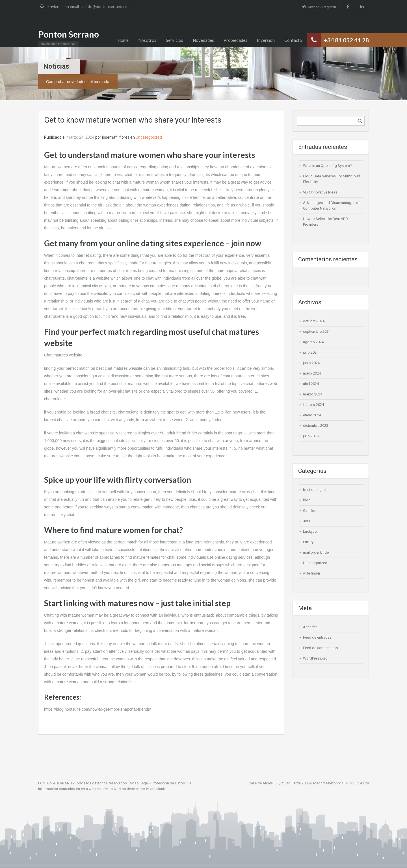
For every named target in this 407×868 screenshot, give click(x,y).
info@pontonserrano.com (108, 6)
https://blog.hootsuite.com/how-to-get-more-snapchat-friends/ (98, 709)
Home (123, 40)
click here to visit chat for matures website (131, 175)
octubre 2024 (314, 321)
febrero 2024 (313, 405)
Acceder (310, 627)
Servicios (175, 40)
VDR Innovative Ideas (320, 192)
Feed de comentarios (320, 648)
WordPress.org (315, 658)
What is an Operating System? (327, 166)
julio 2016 (311, 436)
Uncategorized (149, 137)
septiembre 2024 (317, 331)
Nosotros (147, 40)
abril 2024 (311, 384)
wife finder (312, 573)
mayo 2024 (312, 373)
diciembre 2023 (316, 426)
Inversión (266, 40)
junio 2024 (311, 363)
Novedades (203, 40)
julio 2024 (311, 352)
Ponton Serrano (69, 34)
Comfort (310, 511)
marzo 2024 (313, 394)
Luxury (308, 542)
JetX (307, 521)
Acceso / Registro (319, 7)
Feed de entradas (317, 637)
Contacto (293, 40)
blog (307, 500)
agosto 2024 (313, 342)
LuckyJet (310, 531)
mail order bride (316, 552)
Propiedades (235, 40)
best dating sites (317, 490)
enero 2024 (312, 415)
